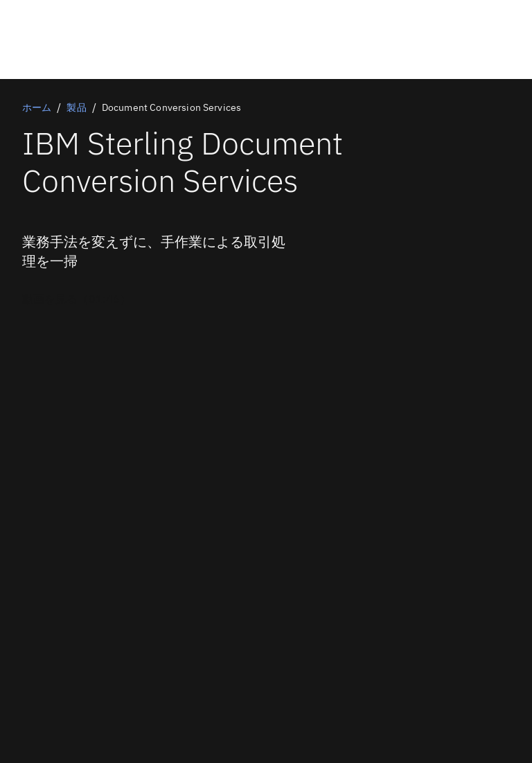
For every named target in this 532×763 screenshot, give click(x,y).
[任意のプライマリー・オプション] (77, 299)
